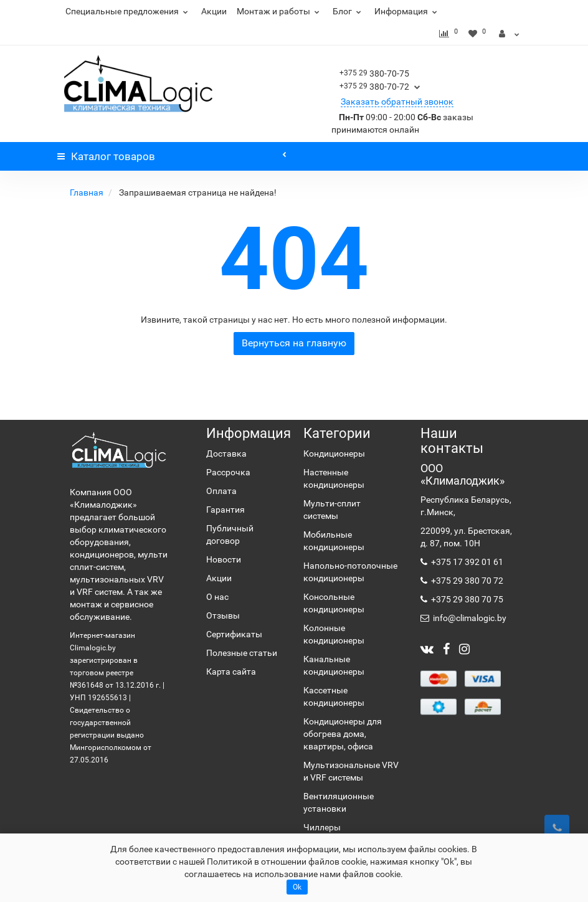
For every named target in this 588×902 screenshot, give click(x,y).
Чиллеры (322, 827)
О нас (217, 597)
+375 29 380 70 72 (466, 581)
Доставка (226, 453)
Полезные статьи (242, 653)
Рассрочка (228, 472)
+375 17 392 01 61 (466, 562)
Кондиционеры (334, 453)
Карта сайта (231, 672)
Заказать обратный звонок (397, 102)
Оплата (221, 491)
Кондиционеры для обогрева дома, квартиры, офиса (343, 734)
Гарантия (225, 510)
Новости (224, 559)
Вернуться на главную (294, 343)
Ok (297, 887)
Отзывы (223, 615)
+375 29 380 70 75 (466, 599)
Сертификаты (234, 634)
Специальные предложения (128, 11)
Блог (349, 11)
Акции (214, 11)
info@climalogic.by (469, 618)
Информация (407, 11)
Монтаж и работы (280, 11)
